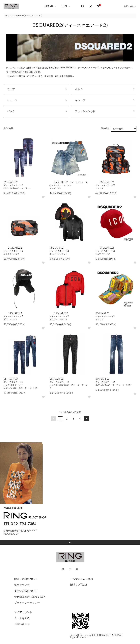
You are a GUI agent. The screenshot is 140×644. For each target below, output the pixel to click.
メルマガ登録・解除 (82, 579)
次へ (86, 419)
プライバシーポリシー (27, 603)
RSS (73, 585)
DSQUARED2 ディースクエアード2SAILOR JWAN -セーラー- (17, 185)
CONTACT (18, 538)
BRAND (49, 6)
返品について (22, 585)
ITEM (64, 6)
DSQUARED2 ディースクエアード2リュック (105, 185)
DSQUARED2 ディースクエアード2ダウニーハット (13, 317)
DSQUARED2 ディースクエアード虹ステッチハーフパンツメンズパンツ (69, 185)
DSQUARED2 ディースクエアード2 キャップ (105, 317)
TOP (7, 16)
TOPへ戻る (70, 542)
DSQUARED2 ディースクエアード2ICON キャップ (105, 251)
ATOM (83, 585)
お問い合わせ (130, 6)
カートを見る (22, 618)
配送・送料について (26, 579)
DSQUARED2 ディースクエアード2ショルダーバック (13, 251)
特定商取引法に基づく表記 (30, 597)
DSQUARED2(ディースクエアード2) (27, 16)
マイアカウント (23, 612)
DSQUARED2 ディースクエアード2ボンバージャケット (59, 251)
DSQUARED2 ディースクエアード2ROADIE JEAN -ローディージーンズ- (113, 382)
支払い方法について (26, 591)
